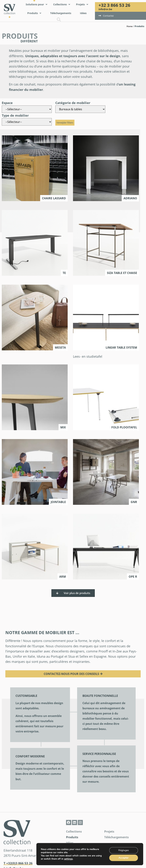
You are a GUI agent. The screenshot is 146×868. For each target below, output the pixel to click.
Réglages (124, 850)
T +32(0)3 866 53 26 (18, 863)
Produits (72, 837)
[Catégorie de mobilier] (80, 109)
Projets (109, 831)
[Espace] (27, 109)
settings (69, 859)
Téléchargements (116, 837)
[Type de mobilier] (27, 122)
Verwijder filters (65, 123)
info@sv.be (105, 9)
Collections (74, 831)
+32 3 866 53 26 (114, 5)
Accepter (124, 858)
